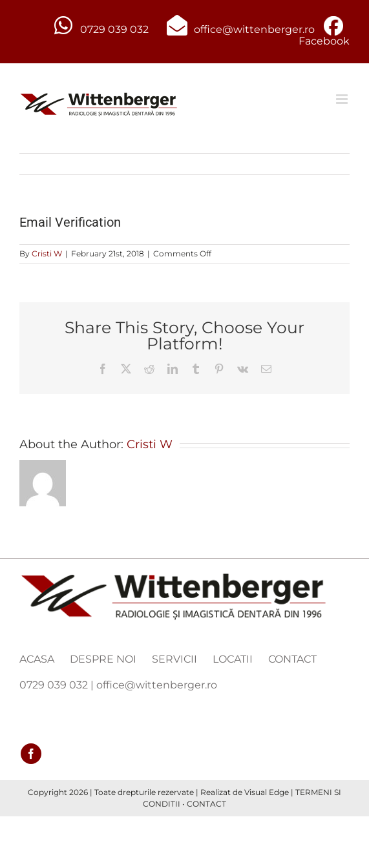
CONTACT (292, 659)
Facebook (324, 41)
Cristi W (47, 253)
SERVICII (174, 659)
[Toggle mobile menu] (343, 99)
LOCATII (233, 659)
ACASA (37, 659)
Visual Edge (267, 792)
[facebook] (31, 754)
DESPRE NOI (103, 659)
